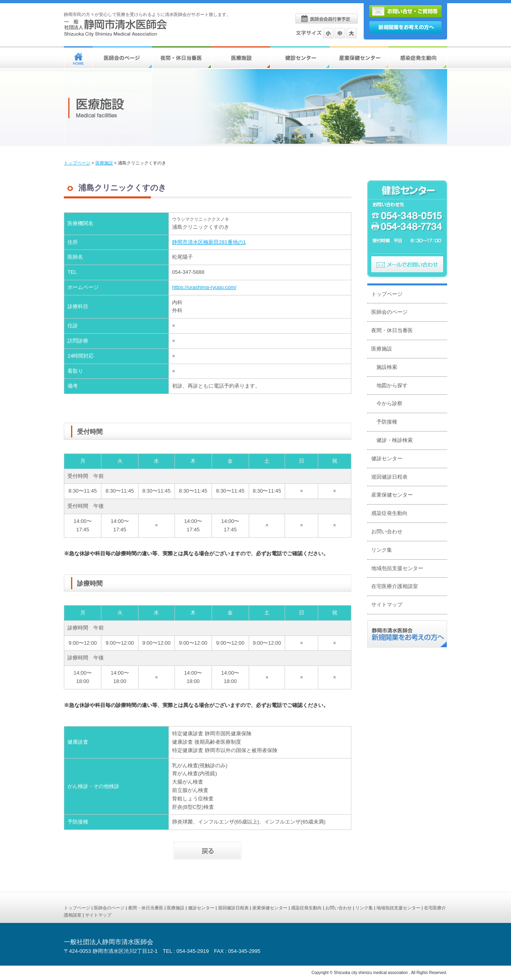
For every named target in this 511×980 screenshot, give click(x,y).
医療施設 (104, 163)
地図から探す (392, 385)
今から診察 (389, 403)
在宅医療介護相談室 (395, 586)
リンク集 (382, 550)
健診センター (387, 458)
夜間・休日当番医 (392, 330)
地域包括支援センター (397, 568)
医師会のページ (389, 312)
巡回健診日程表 (389, 477)
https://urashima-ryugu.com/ (204, 287)
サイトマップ (387, 605)
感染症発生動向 (389, 513)
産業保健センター (392, 495)
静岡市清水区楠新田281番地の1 (209, 242)
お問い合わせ (387, 532)
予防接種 (387, 422)
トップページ (77, 163)
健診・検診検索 (395, 440)
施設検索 (387, 367)
